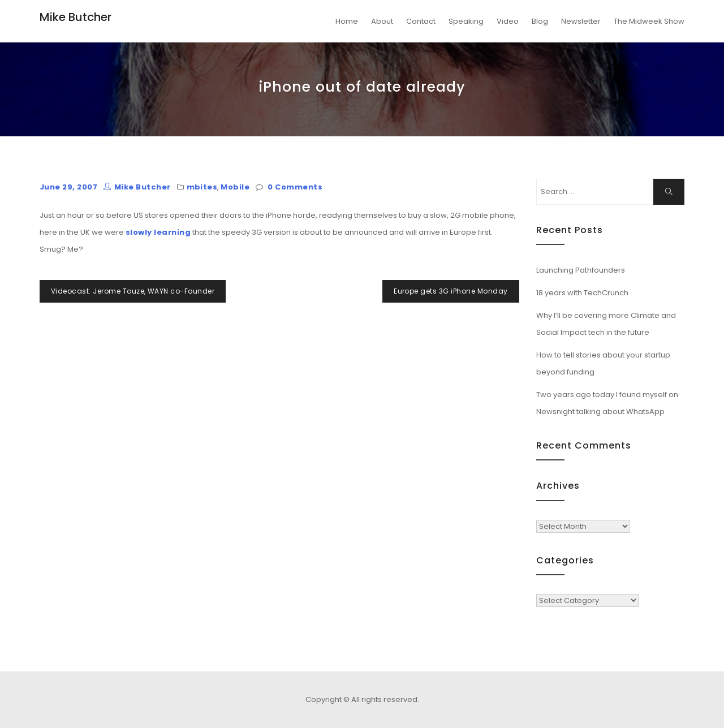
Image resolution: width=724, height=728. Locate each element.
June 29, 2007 (68, 187)
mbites (202, 187)
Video (508, 21)
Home (347, 21)
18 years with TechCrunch (582, 293)
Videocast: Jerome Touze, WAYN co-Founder (133, 291)
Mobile (235, 187)
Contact (421, 21)
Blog (540, 21)
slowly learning (158, 232)
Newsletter (581, 21)
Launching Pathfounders (581, 270)
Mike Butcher (76, 17)
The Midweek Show (649, 21)
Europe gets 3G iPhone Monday (451, 291)
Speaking (466, 21)
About (382, 21)
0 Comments (295, 187)
